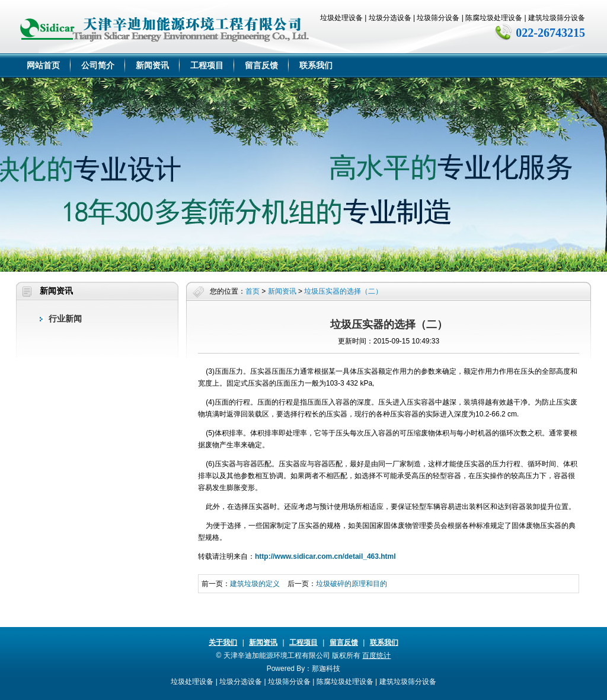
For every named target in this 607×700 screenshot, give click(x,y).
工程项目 (207, 65)
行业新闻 (65, 319)
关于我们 (223, 642)
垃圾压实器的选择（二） (343, 291)
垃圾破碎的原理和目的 (352, 584)
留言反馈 (261, 65)
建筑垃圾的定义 (255, 584)
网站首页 (43, 65)
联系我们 (316, 65)
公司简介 (98, 65)
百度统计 (376, 656)
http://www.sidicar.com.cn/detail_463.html (325, 556)
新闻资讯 (152, 65)
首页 (253, 291)
